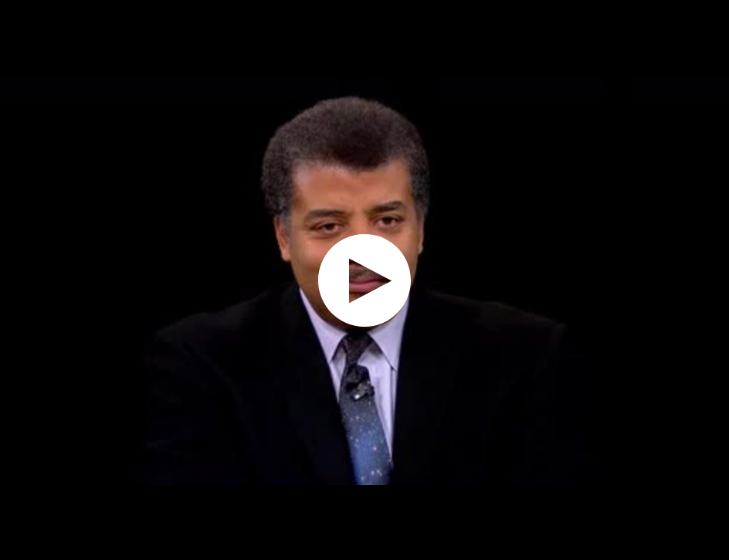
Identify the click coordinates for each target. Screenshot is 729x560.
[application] (364, 280)
